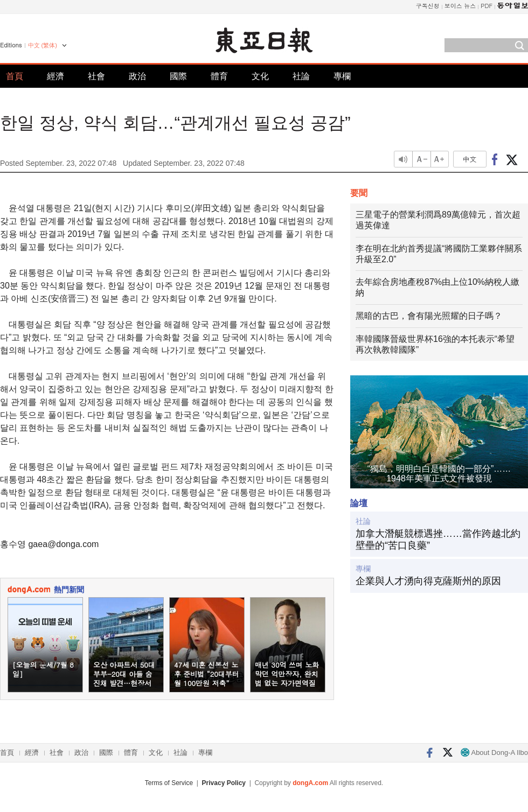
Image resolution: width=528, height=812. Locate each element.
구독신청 (428, 6)
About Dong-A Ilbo (494, 752)
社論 (301, 76)
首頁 (15, 76)
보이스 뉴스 (460, 6)
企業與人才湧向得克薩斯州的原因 (428, 581)
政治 (137, 76)
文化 (260, 76)
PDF (487, 6)
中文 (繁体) (43, 45)
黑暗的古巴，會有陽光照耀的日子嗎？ (429, 316)
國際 (178, 76)
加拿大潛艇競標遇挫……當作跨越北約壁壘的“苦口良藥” (438, 540)
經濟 (55, 76)
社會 (96, 76)
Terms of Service (169, 783)
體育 (219, 76)
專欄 (342, 76)
